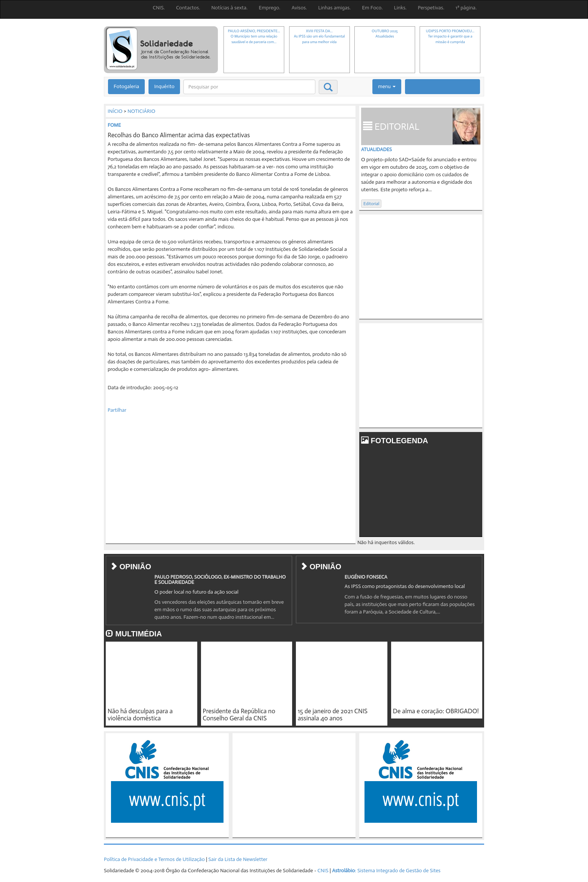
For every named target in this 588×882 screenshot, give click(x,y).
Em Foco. (372, 8)
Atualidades (376, 149)
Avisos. (299, 8)
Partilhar (117, 410)
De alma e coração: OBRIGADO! (436, 711)
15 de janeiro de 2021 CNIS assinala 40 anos (333, 715)
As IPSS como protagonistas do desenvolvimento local (405, 586)
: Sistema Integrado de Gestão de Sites (386, 871)
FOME (114, 125)
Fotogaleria (126, 86)
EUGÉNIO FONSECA (366, 577)
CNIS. (159, 8)
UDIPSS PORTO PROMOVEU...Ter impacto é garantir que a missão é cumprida (450, 37)
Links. (400, 8)
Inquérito (164, 86)
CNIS (323, 871)
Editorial (371, 204)
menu (387, 86)
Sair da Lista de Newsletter (238, 859)
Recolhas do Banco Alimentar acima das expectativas (179, 135)
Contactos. (188, 8)
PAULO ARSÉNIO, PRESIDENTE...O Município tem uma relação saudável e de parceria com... (254, 37)
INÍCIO (115, 111)
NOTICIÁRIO (141, 111)
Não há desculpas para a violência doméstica (140, 715)
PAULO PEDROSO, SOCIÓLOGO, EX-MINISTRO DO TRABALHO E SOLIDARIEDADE (220, 580)
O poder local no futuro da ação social (196, 592)
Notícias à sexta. (230, 8)
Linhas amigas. (334, 8)
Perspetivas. (431, 8)
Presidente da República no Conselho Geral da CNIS (239, 715)
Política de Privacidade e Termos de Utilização (154, 859)
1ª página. (466, 8)
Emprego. (269, 8)
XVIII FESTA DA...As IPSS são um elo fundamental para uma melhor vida (319, 37)
